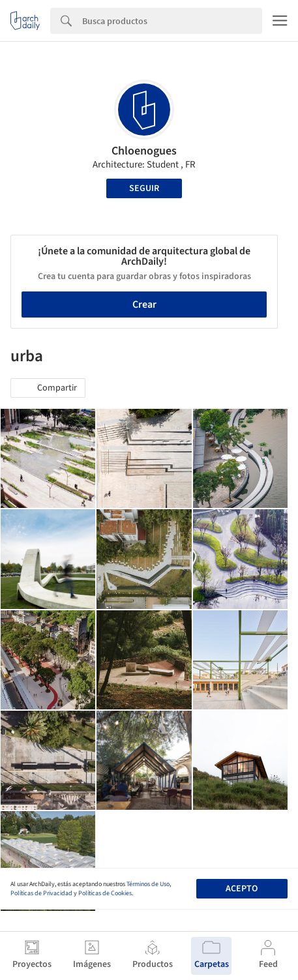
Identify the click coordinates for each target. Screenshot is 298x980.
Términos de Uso (148, 884)
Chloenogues (144, 151)
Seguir (144, 188)
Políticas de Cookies (105, 893)
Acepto (242, 889)
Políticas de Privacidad (41, 893)
